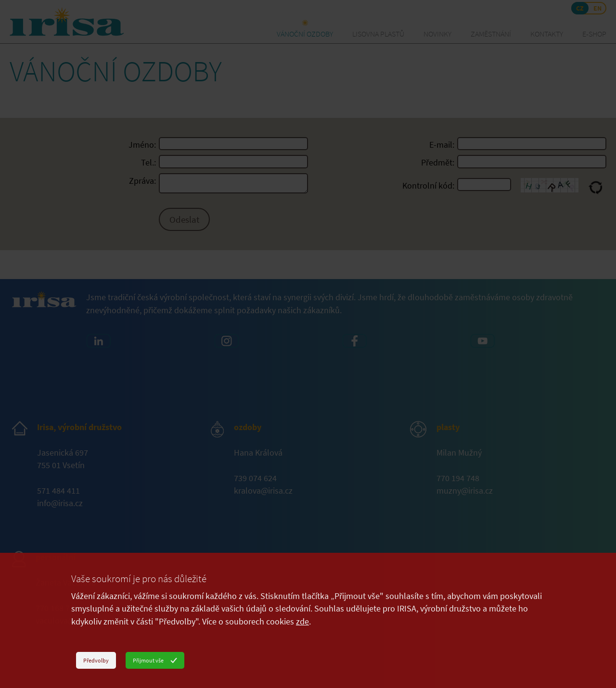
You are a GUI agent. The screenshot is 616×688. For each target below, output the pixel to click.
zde (302, 622)
